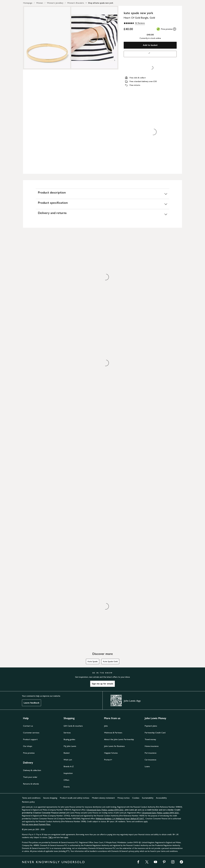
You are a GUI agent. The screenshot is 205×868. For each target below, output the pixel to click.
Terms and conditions (31, 798)
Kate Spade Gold (110, 661)
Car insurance (150, 760)
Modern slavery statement (103, 798)
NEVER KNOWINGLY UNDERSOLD (54, 862)
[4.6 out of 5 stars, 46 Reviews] (134, 23)
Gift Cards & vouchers (73, 726)
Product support (30, 739)
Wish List (68, 760)
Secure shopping (50, 798)
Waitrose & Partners (113, 733)
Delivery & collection (32, 770)
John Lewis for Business (114, 746)
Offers (66, 780)
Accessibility (161, 798)
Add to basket (150, 45)
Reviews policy (28, 802)
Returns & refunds (31, 784)
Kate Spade (93, 661)
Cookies (136, 798)
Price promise (29, 753)
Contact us (28, 726)
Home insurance (152, 746)
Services (67, 733)
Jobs (106, 726)
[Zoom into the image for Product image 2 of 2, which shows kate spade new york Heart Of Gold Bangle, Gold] (94, 38)
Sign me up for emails (102, 684)
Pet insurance (151, 753)
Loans (147, 766)
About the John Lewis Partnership (119, 739)
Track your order (30, 777)
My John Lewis (70, 746)
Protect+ (108, 760)
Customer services (31, 733)
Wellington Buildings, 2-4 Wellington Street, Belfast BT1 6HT (120, 819)
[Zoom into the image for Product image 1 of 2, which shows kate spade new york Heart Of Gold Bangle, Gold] (47, 38)
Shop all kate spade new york (101, 3)
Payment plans (151, 726)
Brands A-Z (69, 766)
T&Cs (51, 837)
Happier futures (111, 753)
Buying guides (69, 739)
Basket (67, 753)
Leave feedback (32, 703)
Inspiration (68, 773)
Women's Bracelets (76, 3)
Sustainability (148, 798)
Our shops (28, 746)
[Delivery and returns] (102, 214)
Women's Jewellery (55, 3)
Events (67, 787)
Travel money (150, 739)
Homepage (28, 3)
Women (40, 3)
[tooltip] (175, 29)
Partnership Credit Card (155, 733)
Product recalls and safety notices (75, 798)
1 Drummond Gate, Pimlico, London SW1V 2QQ (105, 810)
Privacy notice (123, 798)
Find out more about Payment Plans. (36, 824)
